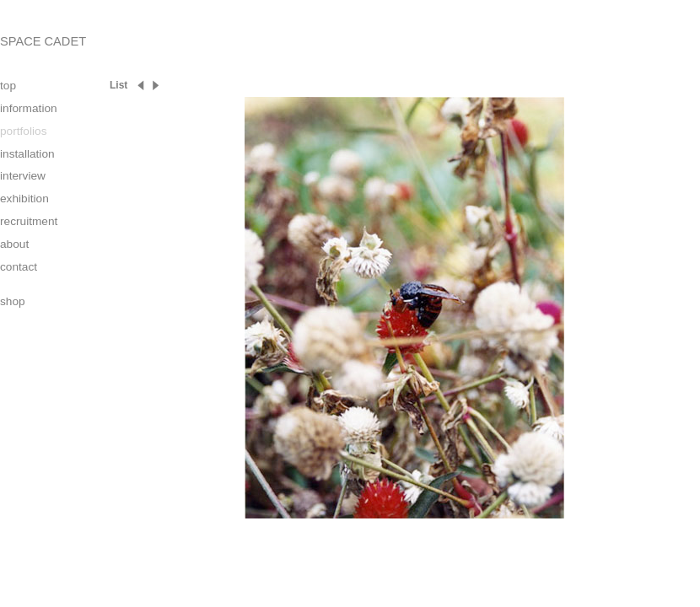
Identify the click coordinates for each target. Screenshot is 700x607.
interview (23, 176)
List (118, 85)
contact (19, 267)
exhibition (24, 199)
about (14, 244)
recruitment (29, 221)
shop (13, 301)
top (8, 86)
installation (27, 154)
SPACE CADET (43, 41)
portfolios (23, 131)
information (29, 108)
